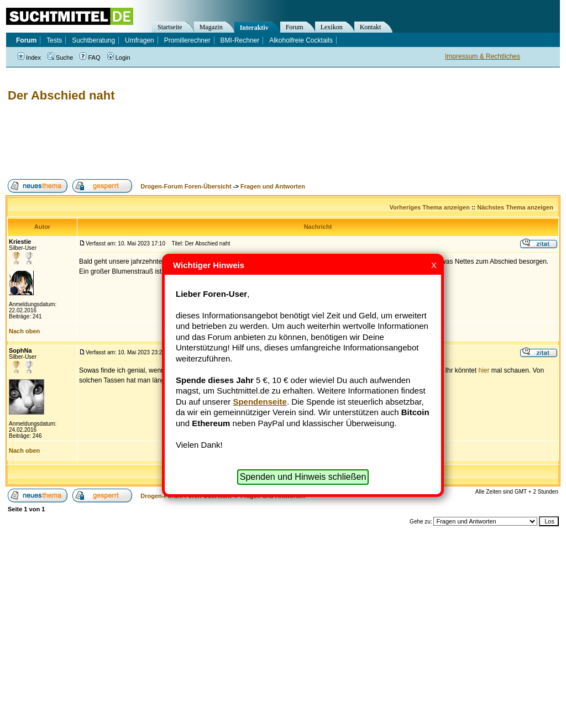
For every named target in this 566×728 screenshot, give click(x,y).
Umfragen (140, 40)
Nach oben (24, 331)
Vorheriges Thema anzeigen (430, 207)
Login (119, 57)
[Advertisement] (207, 141)
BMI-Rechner (240, 40)
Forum (295, 27)
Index (29, 57)
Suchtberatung (93, 40)
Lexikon (332, 27)
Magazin (211, 27)
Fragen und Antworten (273, 186)
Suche (60, 57)
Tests (54, 40)
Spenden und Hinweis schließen (303, 477)
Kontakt (371, 27)
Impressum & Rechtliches (483, 56)
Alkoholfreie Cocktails (301, 40)
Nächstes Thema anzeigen (515, 207)
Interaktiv (254, 28)
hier (484, 370)
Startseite (170, 27)
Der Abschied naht (61, 95)
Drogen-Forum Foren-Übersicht (186, 186)
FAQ (90, 57)
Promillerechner (187, 40)
